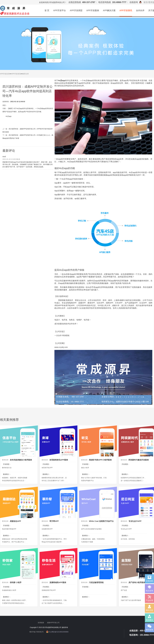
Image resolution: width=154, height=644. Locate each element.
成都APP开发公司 (53, 623)
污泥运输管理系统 (96, 582)
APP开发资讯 (126, 10)
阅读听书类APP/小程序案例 (100, 460)
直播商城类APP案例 (58, 582)
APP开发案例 (93, 10)
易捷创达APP (15, 521)
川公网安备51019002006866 (58, 632)
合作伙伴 (140, 10)
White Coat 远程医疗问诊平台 (101, 521)
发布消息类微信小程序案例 (21, 460)
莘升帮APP (54, 521)
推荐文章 (26, 74)
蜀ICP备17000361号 (36, 632)
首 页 (47, 10)
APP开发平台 (59, 10)
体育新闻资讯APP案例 (59, 460)
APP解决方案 (109, 10)
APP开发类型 (76, 10)
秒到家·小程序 (16, 582)
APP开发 (3, 74)
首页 (8, 74)
